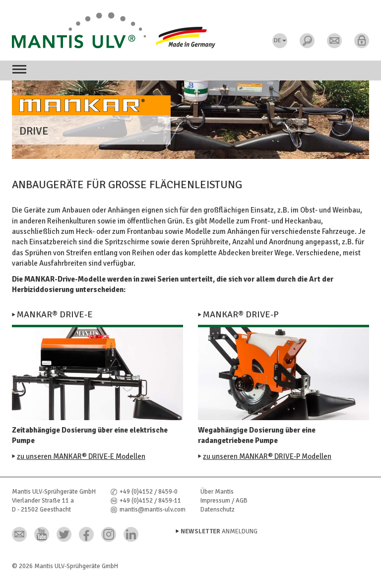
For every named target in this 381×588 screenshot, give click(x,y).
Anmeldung (219, 531)
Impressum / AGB (224, 501)
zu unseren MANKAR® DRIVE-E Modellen (81, 456)
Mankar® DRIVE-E (55, 314)
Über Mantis (217, 492)
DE (280, 40)
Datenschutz (218, 510)
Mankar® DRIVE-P (241, 314)
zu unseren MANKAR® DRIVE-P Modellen (267, 456)
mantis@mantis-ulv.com (153, 510)
